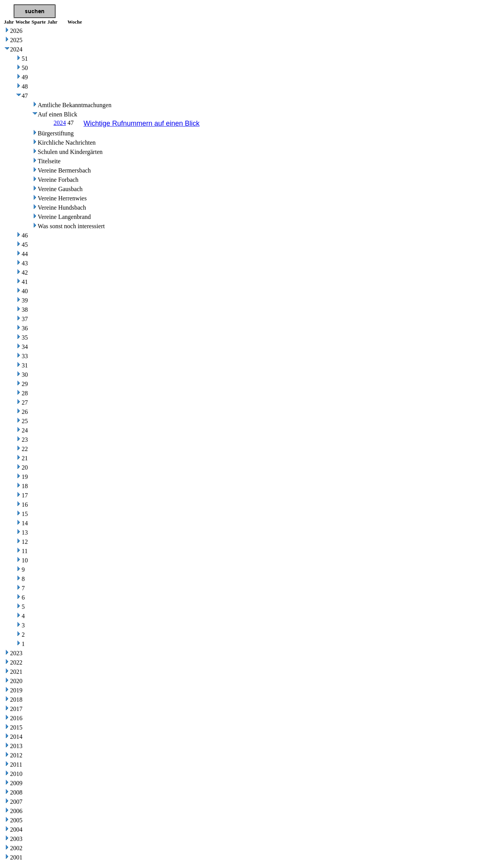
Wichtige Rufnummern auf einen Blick (142, 123)
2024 (60, 123)
